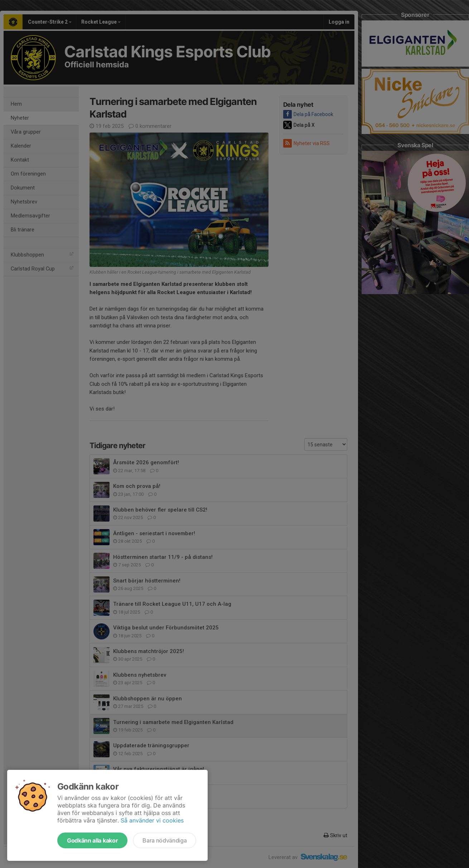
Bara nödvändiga (165, 840)
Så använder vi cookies (152, 820)
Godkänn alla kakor (92, 840)
